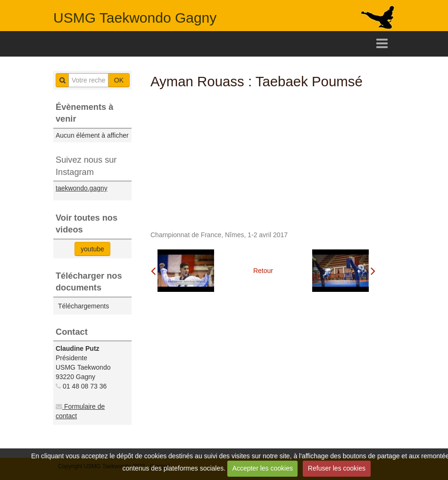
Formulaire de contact (80, 411)
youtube (92, 249)
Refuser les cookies (337, 468)
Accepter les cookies (263, 468)
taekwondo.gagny (82, 188)
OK (119, 80)
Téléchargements (83, 306)
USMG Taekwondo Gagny (135, 18)
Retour (263, 271)
